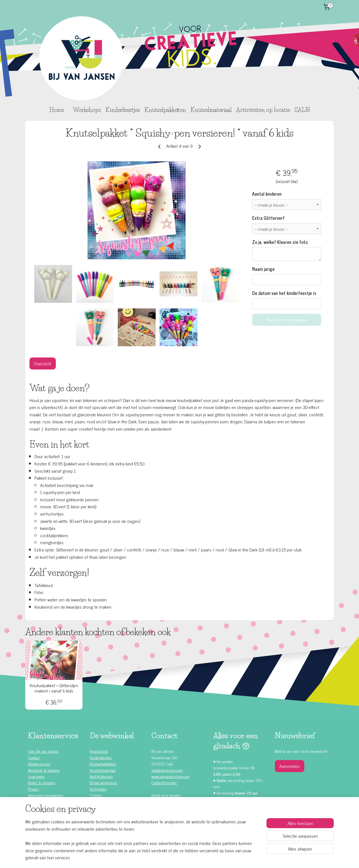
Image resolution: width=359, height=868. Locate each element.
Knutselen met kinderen (51, 833)
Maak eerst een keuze (287, 320)
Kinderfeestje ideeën (48, 826)
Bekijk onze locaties (166, 795)
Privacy (34, 789)
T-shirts (96, 795)
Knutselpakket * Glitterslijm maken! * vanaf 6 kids (54, 688)
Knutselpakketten (165, 110)
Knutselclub (99, 751)
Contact (34, 757)
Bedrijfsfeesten (101, 776)
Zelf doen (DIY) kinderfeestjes (56, 820)
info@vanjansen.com (167, 770)
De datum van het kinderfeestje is (284, 293)
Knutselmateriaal (211, 110)
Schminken (98, 789)
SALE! (302, 110)
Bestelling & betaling (44, 770)
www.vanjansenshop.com (171, 776)
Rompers (97, 801)
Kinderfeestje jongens (49, 814)
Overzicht (43, 363)
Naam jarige (263, 269)
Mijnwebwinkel (227, 858)
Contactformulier (164, 782)
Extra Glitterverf (268, 218)
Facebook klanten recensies (176, 819)
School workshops (103, 782)
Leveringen (36, 776)
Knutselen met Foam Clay (109, 814)
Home (57, 110)
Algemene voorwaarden (46, 795)
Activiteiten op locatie (263, 110)
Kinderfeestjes (123, 110)
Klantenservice (39, 764)
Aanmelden (290, 766)
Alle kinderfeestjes (47, 801)
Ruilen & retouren (42, 782)
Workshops (87, 110)
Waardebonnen (101, 808)
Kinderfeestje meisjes (50, 808)
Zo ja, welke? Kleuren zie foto (280, 242)
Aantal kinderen (267, 194)
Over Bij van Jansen (43, 751)
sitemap (165, 858)
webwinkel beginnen (189, 858)
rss (174, 858)
